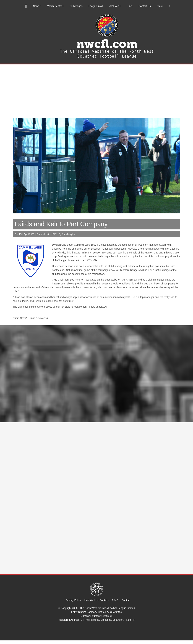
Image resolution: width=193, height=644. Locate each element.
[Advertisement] (96, 91)
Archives (115, 6)
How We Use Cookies (96, 600)
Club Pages (76, 6)
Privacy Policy (73, 600)
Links (130, 6)
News (37, 6)
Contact (126, 600)
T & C (115, 600)
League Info (96, 6)
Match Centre (55, 6)
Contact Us (145, 6)
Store (160, 6)
